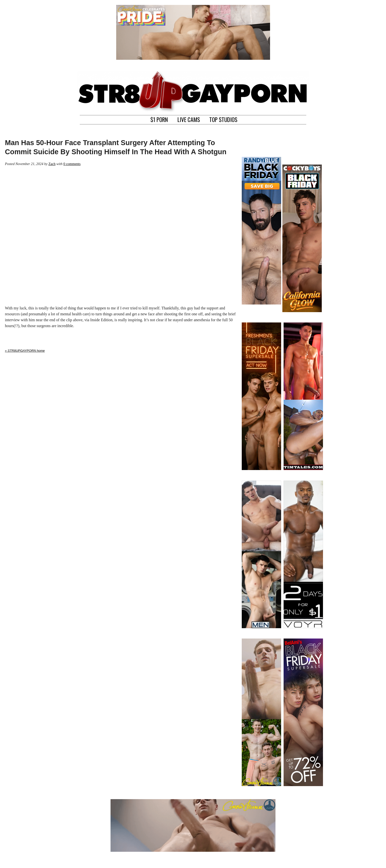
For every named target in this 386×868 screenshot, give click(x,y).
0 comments (72, 164)
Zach (52, 164)
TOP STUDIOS (223, 119)
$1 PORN (159, 119)
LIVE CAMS (189, 119)
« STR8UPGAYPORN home (25, 351)
